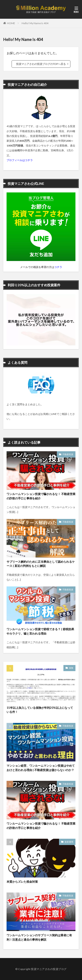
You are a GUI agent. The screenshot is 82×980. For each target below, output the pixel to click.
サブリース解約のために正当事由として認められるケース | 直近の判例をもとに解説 (41, 564)
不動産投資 (68, 454)
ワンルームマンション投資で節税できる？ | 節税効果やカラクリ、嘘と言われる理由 (40, 631)
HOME (11, 23)
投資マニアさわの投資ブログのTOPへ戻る (41, 64)
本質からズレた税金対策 (22, 882)
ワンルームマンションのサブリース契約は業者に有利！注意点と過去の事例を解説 (39, 937)
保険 (71, 668)
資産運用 (69, 842)
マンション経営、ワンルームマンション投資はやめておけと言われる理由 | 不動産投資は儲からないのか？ (41, 768)
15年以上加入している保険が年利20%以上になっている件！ (40, 710)
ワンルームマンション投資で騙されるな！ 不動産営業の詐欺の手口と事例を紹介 (41, 496)
